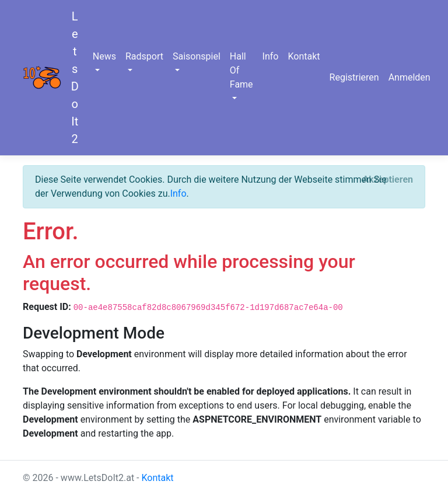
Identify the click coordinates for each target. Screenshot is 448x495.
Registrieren (354, 77)
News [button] (104, 56)
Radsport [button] (144, 56)
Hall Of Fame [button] (242, 70)
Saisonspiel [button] (197, 56)
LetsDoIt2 (75, 78)
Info (271, 56)
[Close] (388, 180)
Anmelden (409, 77)
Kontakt (304, 56)
